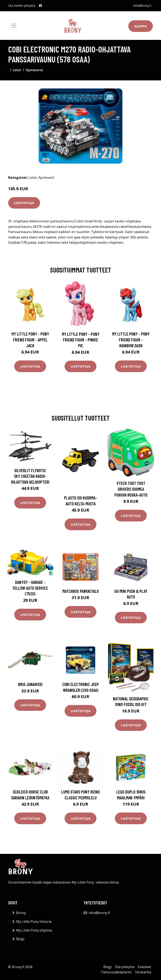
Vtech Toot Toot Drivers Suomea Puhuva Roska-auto (131, 489)
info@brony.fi (142, 6)
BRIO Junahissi (30, 684)
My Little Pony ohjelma (34, 930)
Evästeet (144, 967)
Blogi (20, 939)
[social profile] (40, 6)
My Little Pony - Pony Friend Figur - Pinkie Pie (81, 340)
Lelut (17, 70)
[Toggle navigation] (14, 26)
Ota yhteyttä (125, 967)
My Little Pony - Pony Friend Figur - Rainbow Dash (131, 340)
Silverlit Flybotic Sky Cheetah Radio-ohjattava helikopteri (30, 476)
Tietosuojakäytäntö (116, 972)
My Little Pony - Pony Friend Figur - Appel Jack (30, 340)
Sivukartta (143, 972)
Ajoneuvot (34, 70)
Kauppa (141, 26)
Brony (21, 913)
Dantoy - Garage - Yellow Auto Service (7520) (30, 588)
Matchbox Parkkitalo (81, 591)
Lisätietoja (24, 203)
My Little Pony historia (34, 922)
